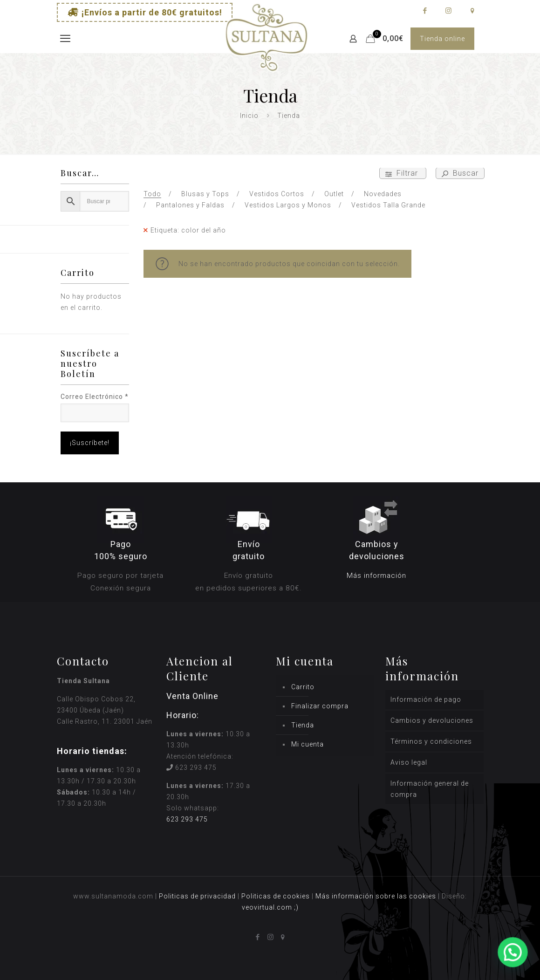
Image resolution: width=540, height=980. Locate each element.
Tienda (303, 725)
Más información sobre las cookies (376, 896)
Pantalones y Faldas (190, 205)
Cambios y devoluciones (432, 720)
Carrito (303, 687)
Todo (152, 194)
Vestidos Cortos (277, 194)
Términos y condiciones (431, 741)
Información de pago (426, 699)
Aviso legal (409, 762)
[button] (513, 953)
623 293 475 (196, 768)
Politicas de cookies (276, 896)
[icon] (472, 11)
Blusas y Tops (205, 194)
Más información (376, 576)
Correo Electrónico (95, 397)
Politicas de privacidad (197, 896)
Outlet (334, 194)
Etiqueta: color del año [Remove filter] (188, 230)
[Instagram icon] (448, 11)
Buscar (460, 173)
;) (296, 907)
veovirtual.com (268, 907)
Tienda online (442, 39)
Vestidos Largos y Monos (288, 205)
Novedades (383, 194)
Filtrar (403, 173)
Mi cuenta (308, 744)
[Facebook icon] (425, 11)
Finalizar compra (320, 706)
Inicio (249, 116)
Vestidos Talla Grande (388, 205)
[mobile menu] (65, 39)
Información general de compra (430, 789)
